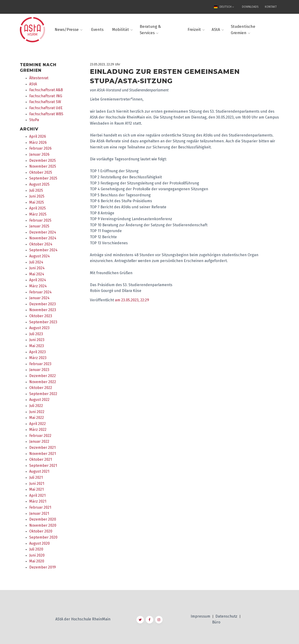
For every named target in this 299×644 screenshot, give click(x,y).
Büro (216, 622)
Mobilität (121, 30)
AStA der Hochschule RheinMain (83, 619)
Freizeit (194, 30)
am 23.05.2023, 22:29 (132, 300)
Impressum (201, 616)
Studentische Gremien (243, 30)
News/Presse (67, 30)
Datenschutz (227, 616)
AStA (216, 30)
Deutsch (223, 7)
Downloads (250, 7)
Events (97, 30)
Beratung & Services (150, 30)
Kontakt (271, 7)
